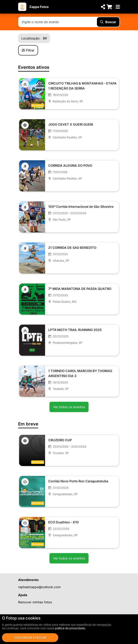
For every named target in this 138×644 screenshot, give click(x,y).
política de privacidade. (70, 628)
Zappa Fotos (39, 7)
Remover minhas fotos (35, 602)
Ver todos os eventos (69, 407)
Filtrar (28, 50)
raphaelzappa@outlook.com (39, 587)
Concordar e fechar (30, 638)
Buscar (108, 22)
